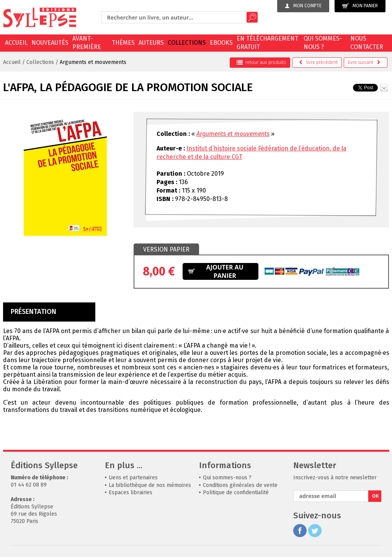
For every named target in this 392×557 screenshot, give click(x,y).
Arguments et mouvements (93, 62)
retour (261, 62)
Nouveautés (50, 43)
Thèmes (123, 43)
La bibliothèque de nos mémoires (150, 485)
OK (376, 496)
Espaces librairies (131, 492)
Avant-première (87, 43)
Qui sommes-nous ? (323, 43)
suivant (364, 62)
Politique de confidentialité (236, 492)
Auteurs (151, 43)
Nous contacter (367, 43)
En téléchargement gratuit (267, 43)
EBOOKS (221, 43)
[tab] (166, 250)
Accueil (16, 43)
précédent (318, 62)
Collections (187, 43)
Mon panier (360, 6)
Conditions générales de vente (240, 485)
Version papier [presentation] (166, 249)
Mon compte (303, 6)
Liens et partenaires (133, 478)
